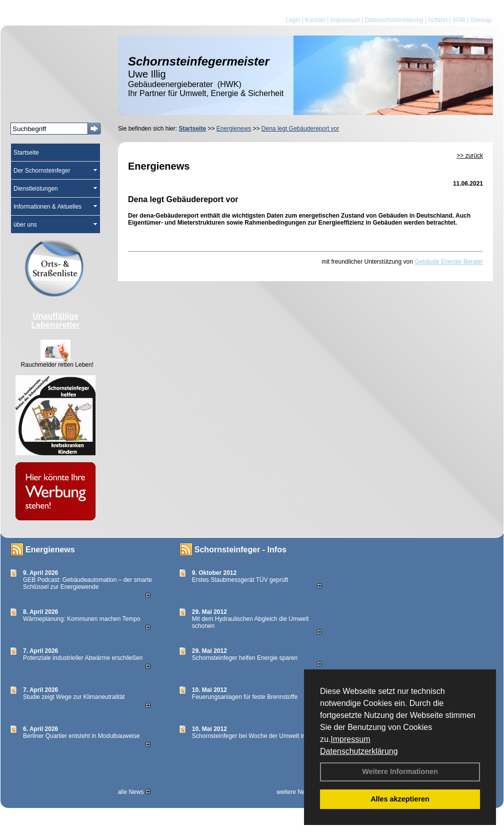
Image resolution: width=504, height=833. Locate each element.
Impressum (350, 739)
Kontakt (315, 20)
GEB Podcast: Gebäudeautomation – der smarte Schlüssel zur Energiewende (87, 583)
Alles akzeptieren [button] (400, 799)
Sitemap (481, 20)
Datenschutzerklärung (359, 751)
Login (293, 20)
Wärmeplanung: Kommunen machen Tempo (82, 619)
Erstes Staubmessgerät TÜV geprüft (240, 580)
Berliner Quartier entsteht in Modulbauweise (81, 736)
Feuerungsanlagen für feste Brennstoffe (245, 697)
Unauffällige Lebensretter (56, 320)
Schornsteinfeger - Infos (240, 550)
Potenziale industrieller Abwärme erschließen (83, 658)
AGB (459, 20)
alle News (134, 792)
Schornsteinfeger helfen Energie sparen (245, 658)
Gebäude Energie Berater (449, 262)
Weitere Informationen (400, 771)
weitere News (298, 792)
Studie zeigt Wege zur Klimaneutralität (74, 697)
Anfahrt (438, 20)
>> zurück (470, 156)
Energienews (50, 550)
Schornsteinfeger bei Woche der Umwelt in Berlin (257, 736)
